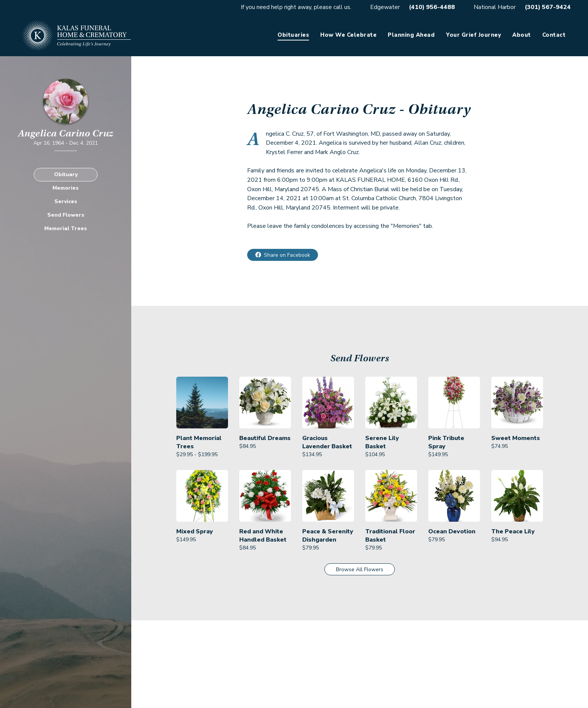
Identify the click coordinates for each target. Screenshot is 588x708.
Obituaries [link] (293, 35)
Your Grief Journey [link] (473, 35)
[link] (202, 418)
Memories (66, 188)
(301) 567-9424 (548, 7)
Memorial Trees (66, 228)
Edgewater (385, 7)
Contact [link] (554, 35)
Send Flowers (66, 215)
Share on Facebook (287, 255)
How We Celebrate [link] (348, 35)
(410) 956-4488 (432, 7)
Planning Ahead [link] (411, 35)
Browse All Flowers (360, 570)
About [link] (522, 35)
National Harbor (495, 7)
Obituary (66, 174)
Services (66, 201)
